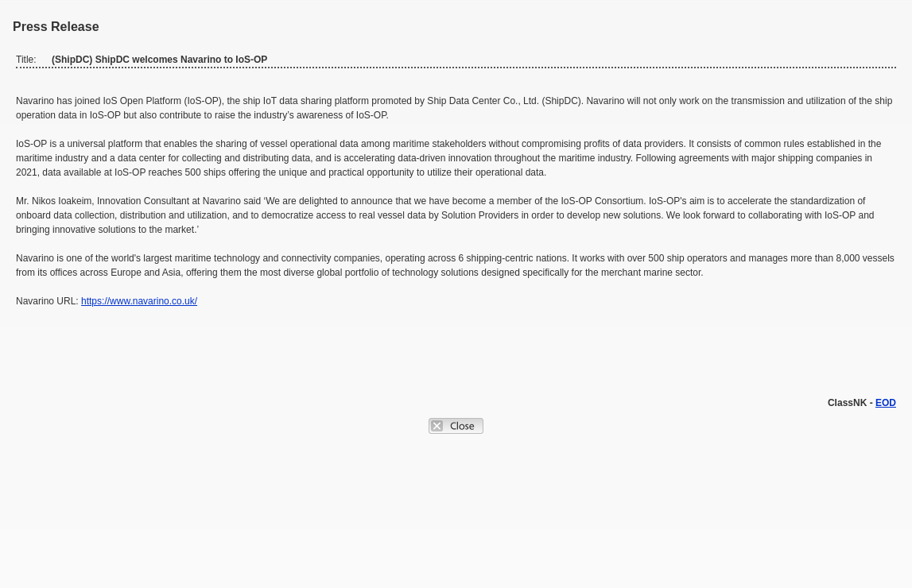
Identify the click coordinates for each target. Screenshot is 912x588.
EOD (886, 403)
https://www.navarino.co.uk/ (139, 301)
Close (456, 426)
